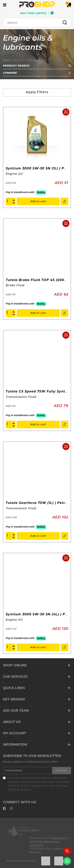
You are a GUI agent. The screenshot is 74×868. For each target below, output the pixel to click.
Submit (62, 771)
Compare (37, 73)
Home (7, 60)
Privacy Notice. (20, 790)
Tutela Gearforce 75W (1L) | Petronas (40, 503)
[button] (65, 201)
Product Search (37, 66)
